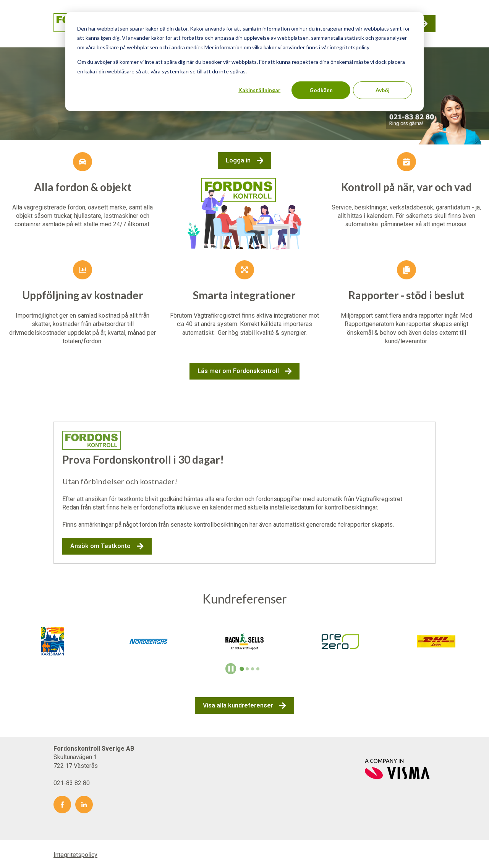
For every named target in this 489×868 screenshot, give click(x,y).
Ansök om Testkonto (107, 546)
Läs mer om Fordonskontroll (245, 371)
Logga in (245, 161)
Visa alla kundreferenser (244, 706)
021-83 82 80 (72, 783)
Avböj (383, 90)
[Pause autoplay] (231, 669)
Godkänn (321, 90)
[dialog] (244, 62)
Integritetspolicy (75, 855)
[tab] (242, 669)
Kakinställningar (259, 90)
